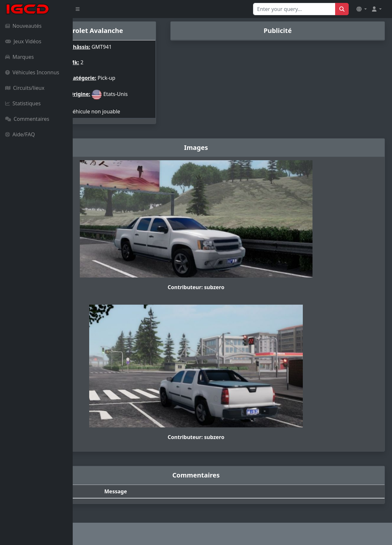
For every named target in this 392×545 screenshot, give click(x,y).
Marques (20, 57)
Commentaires (27, 119)
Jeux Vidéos (23, 41)
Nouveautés (23, 26)
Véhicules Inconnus (32, 72)
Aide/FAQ (20, 134)
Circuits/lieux (25, 88)
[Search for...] (294, 9)
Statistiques (23, 103)
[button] (362, 9)
